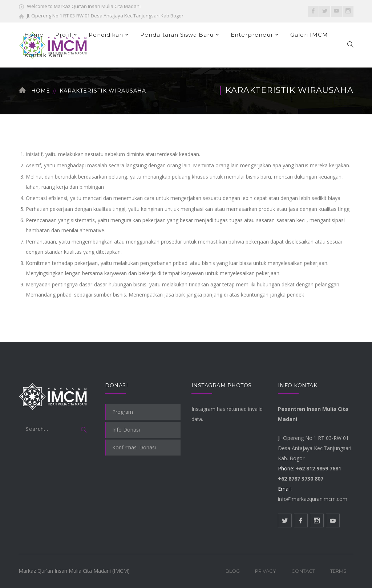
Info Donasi (126, 430)
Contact (303, 571)
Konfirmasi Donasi (134, 447)
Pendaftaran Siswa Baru (177, 35)
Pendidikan (106, 35)
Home (34, 35)
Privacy (266, 571)
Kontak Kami (44, 55)
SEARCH (84, 430)
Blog (233, 571)
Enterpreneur (252, 35)
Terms (338, 571)
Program (123, 412)
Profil (63, 35)
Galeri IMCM (309, 35)
